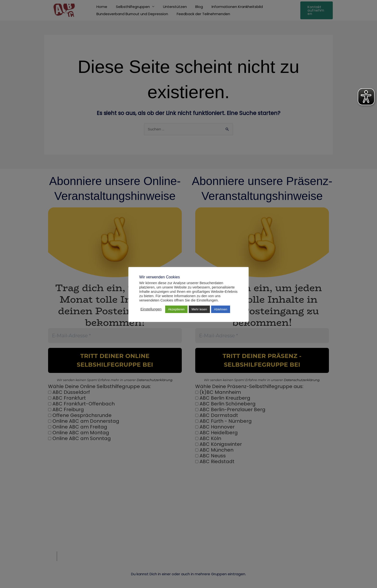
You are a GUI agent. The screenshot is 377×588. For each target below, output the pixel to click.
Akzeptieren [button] (176, 309)
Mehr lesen (199, 309)
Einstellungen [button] (151, 309)
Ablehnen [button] (221, 309)
